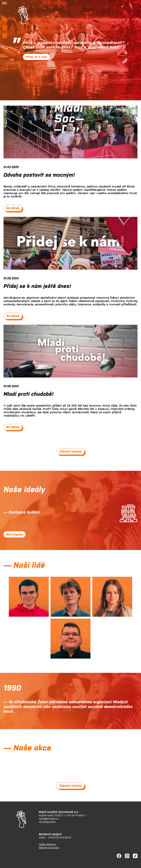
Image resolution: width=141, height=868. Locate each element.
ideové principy (49, 847)
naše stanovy (47, 844)
